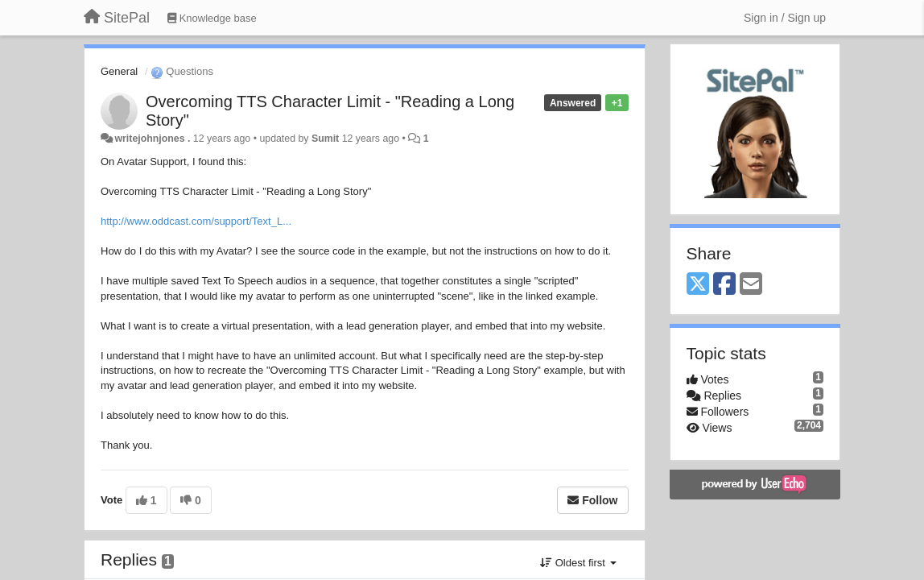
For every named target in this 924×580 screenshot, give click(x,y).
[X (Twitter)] (698, 285)
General (119, 71)
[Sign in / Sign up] (785, 18)
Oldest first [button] (578, 563)
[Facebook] (724, 285)
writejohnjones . (152, 139)
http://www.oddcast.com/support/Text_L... (196, 221)
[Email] (751, 285)
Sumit (325, 139)
